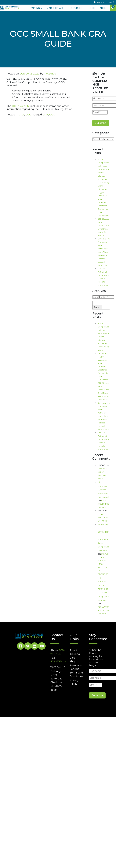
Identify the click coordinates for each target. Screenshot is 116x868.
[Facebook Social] (21, 647)
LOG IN (110, 2)
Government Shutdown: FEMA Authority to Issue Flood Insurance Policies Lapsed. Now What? (104, 252)
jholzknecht (51, 74)
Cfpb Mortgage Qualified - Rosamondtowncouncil (103, 490)
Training (34, 8)
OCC (28, 115)
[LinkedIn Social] (34, 647)
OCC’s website (21, 106)
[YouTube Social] (42, 647)
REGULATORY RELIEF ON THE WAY (103, 610)
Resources (75, 8)
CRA (22, 115)
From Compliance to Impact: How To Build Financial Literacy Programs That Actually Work (104, 173)
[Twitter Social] (28, 647)
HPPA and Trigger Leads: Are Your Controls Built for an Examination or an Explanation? (104, 202)
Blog (92, 8)
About (104, 8)
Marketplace (55, 8)
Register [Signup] (99, 2)
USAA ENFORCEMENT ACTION (103, 518)
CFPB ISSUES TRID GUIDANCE (104, 504)
